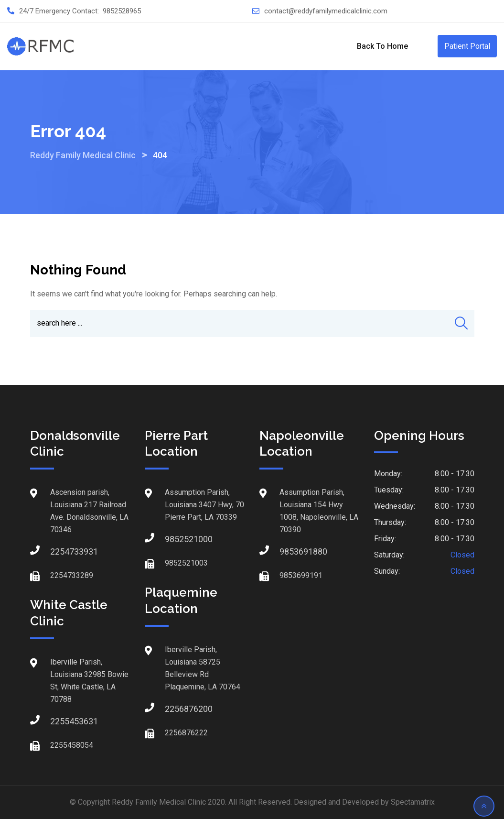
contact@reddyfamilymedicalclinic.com (326, 11)
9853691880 (289, 551)
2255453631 (60, 721)
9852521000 (174, 539)
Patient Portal (467, 46)
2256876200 (174, 709)
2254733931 (60, 551)
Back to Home (382, 46)
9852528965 (122, 11)
